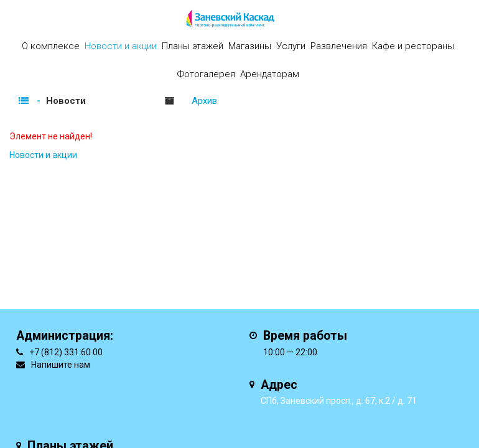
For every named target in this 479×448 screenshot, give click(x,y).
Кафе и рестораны (413, 46)
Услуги (291, 46)
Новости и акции (121, 46)
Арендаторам (270, 74)
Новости (66, 101)
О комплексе (51, 46)
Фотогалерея (206, 74)
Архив (204, 101)
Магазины (250, 46)
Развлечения (339, 46)
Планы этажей (193, 46)
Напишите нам (61, 365)
